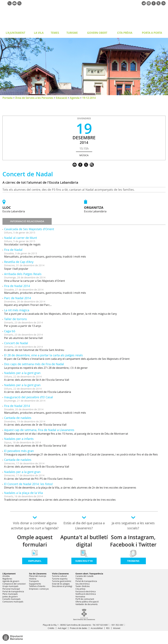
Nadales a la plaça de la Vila (23, 493)
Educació (62, 98)
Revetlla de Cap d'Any (19, 262)
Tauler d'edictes (83, 586)
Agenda (75, 98)
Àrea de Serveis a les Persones (34, 98)
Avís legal (62, 628)
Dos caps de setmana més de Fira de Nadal (34, 364)
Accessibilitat (97, 628)
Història (33, 579)
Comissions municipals (13, 602)
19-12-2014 (89, 98)
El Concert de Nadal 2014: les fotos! (29, 484)
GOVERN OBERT (97, 33)
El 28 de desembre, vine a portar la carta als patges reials (43, 355)
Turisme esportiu (60, 579)
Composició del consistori (14, 584)
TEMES (55, 33)
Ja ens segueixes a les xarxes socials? (133, 526)
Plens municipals (10, 594)
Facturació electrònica (86, 591)
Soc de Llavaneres (38, 574)
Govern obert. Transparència (89, 574)
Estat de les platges (61, 584)
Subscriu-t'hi (84, 561)
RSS (108, 628)
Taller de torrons (16, 319)
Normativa (80, 596)
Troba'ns (133, 561)
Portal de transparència (13, 591)
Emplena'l (35, 561)
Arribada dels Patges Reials (23, 274)
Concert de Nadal (16, 343)
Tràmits (79, 579)
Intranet (117, 628)
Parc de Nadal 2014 (17, 298)
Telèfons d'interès (37, 586)
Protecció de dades (79, 628)
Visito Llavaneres (60, 574)
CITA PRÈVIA (125, 33)
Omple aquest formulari (35, 541)
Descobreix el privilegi (62, 586)
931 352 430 (117, 625)
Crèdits (51, 628)
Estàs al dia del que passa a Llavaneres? (84, 526)
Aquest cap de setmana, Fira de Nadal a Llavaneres (39, 430)
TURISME (72, 33)
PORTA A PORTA (152, 33)
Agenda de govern (11, 581)
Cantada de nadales (18, 418)
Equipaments (35, 584)
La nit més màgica (17, 310)
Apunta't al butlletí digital (84, 541)
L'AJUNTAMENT (16, 33)
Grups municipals (10, 586)
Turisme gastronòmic (62, 581)
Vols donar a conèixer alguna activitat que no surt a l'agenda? (35, 526)
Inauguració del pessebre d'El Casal (29, 397)
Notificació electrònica (86, 594)
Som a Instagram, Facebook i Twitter (133, 541)
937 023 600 (102, 625)
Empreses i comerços (39, 589)
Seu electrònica (83, 584)
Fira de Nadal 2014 (17, 286)
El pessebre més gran (19, 451)
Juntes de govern (10, 596)
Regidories (7, 579)
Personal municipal (11, 589)
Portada (7, 98)
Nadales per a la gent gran (22, 373)
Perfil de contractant (85, 599)
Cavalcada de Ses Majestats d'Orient (29, 229)
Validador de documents (87, 604)
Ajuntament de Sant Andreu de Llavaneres (29, 19)
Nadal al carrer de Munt (21, 238)
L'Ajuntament (9, 574)
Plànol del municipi (38, 576)
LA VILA (39, 33)
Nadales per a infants (19, 439)
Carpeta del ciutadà (84, 576)
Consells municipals (11, 599)
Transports (34, 581)
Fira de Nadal (13, 250)
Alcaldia (6, 576)
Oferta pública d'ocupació (87, 602)
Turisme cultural (59, 576)
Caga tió (10, 331)
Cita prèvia (80, 589)
